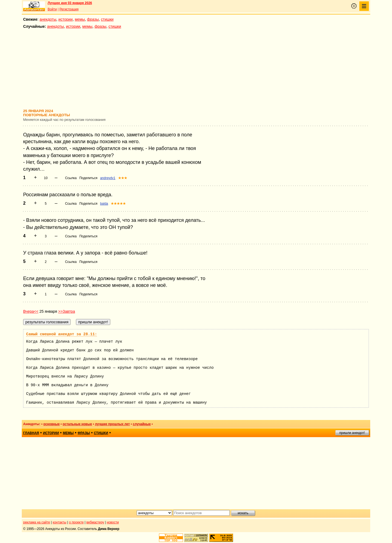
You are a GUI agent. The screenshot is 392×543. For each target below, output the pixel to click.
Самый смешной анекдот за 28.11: (62, 334)
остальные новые (77, 424)
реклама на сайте (37, 522)
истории (66, 19)
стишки (107, 19)
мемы (80, 19)
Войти (52, 9)
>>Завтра (67, 311)
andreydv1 (108, 178)
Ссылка (71, 178)
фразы (93, 19)
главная (31, 433)
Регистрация (69, 9)
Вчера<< (31, 311)
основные (51, 424)
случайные (142, 424)
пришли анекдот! (352, 433)
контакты (60, 522)
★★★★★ (118, 204)
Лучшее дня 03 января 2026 (70, 3)
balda (104, 204)
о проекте (76, 522)
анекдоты (48, 19)
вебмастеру (95, 522)
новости (113, 522)
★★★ (123, 178)
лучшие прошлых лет (112, 424)
